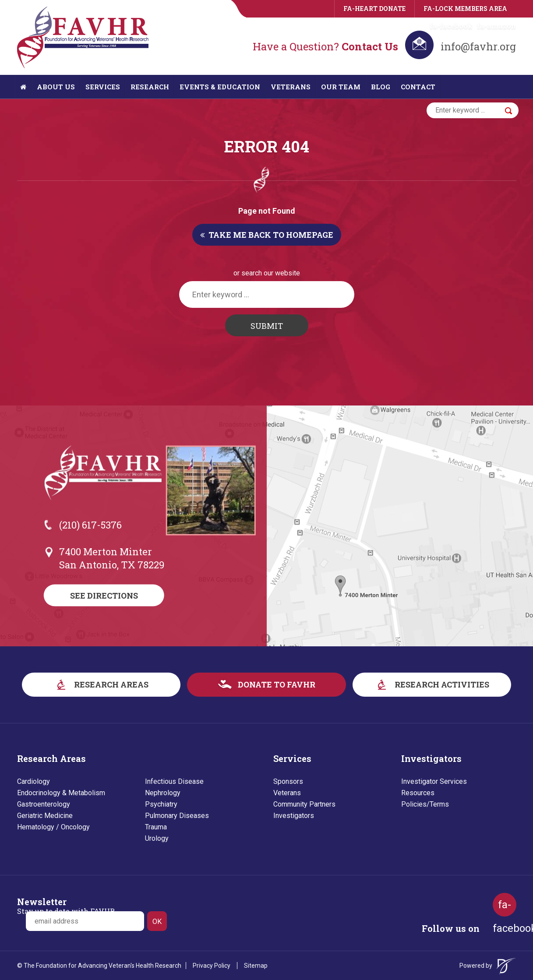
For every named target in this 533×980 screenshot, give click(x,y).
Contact (418, 87)
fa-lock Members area (465, 9)
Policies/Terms (425, 804)
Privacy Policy (212, 966)
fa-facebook (451, 26)
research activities (432, 684)
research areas (101, 684)
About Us (56, 87)
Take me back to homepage (267, 235)
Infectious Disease (174, 781)
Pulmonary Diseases (177, 816)
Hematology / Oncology (53, 827)
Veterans (291, 87)
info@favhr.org (478, 46)
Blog (381, 87)
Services (103, 87)
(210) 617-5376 (90, 525)
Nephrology (163, 793)
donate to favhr (266, 684)
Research (150, 87)
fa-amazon (496, 26)
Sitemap (256, 966)
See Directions (104, 596)
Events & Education (220, 87)
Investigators (294, 816)
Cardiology (34, 781)
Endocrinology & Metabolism (61, 793)
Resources (418, 793)
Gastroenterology (44, 804)
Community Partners (304, 804)
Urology (157, 838)
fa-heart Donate (374, 9)
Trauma (156, 827)
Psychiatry (161, 804)
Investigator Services (434, 781)
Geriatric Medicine (45, 816)
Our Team (341, 87)
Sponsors (288, 781)
